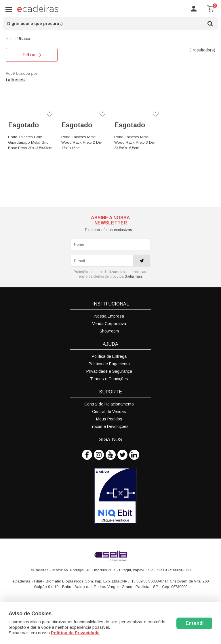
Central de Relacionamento (109, 404)
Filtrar (32, 55)
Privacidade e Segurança (109, 371)
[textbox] (110, 24)
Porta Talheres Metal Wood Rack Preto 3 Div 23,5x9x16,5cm (135, 142)
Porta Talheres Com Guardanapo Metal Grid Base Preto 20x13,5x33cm (30, 142)
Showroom (109, 331)
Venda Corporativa (109, 324)
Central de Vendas (109, 412)
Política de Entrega (109, 356)
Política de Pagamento (109, 364)
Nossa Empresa (109, 316)
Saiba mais (134, 276)
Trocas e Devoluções (109, 426)
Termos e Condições (109, 379)
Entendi (195, 623)
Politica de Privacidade (75, 633)
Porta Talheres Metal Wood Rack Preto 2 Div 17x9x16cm (82, 142)
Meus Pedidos (109, 419)
